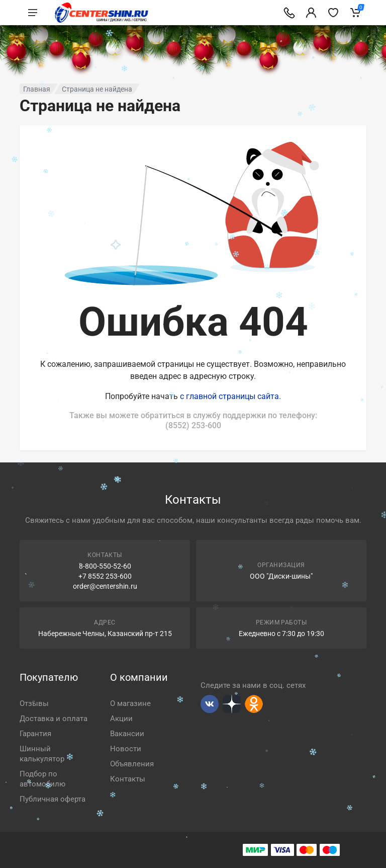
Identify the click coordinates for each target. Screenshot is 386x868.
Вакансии (127, 734)
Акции (121, 719)
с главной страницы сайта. (230, 396)
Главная (37, 89)
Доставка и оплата (54, 719)
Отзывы (34, 703)
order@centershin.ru (105, 586)
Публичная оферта (53, 799)
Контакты (128, 779)
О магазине (130, 703)
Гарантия (35, 734)
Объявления (132, 764)
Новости (126, 749)
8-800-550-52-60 (105, 566)
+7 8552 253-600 (105, 576)
